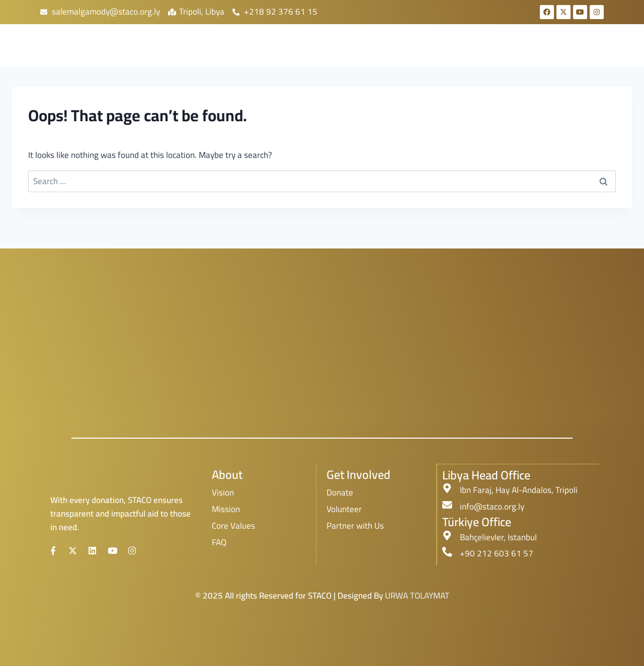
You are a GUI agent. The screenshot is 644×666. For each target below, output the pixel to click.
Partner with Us (355, 526)
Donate (340, 492)
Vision (223, 492)
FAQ (219, 542)
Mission (226, 509)
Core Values (233, 526)
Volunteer (344, 509)
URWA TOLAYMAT (417, 595)
